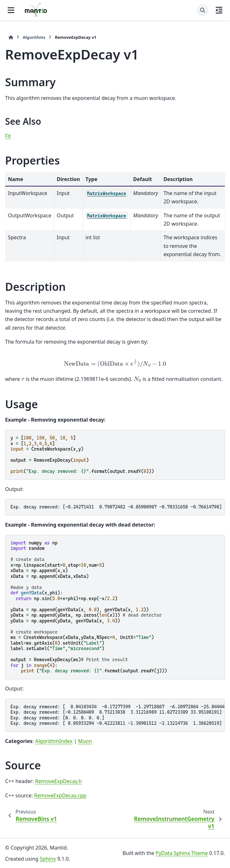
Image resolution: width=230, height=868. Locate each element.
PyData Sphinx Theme (182, 853)
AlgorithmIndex (54, 741)
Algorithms (34, 37)
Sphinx (48, 859)
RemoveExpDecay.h (58, 781)
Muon (85, 741)
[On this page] (219, 10)
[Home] (11, 37)
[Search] (203, 10)
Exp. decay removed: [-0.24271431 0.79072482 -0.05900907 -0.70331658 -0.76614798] (116, 507)
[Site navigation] (11, 10)
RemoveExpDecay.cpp (60, 795)
